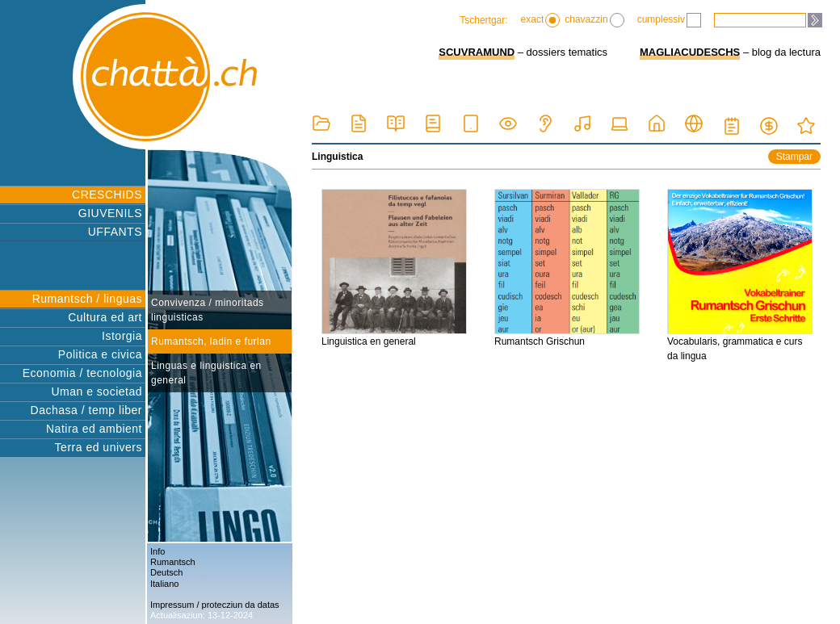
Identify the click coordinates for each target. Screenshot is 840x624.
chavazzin (594, 20)
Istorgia (122, 336)
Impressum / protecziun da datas (215, 605)
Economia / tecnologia (82, 373)
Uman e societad (97, 392)
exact (541, 20)
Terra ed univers (99, 447)
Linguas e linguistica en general (206, 373)
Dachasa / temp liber (86, 410)
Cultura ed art (105, 317)
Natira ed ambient (94, 429)
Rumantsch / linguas (87, 299)
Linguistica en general (394, 268)
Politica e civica (100, 354)
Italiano (164, 584)
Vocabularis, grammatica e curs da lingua (740, 275)
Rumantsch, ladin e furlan (211, 341)
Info (157, 551)
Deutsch (166, 572)
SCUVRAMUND (477, 52)
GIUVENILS (110, 213)
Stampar (794, 157)
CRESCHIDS (107, 195)
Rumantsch (173, 562)
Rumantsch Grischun (567, 268)
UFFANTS (115, 232)
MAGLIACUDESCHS (690, 52)
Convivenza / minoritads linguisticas (208, 310)
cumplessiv (669, 20)
